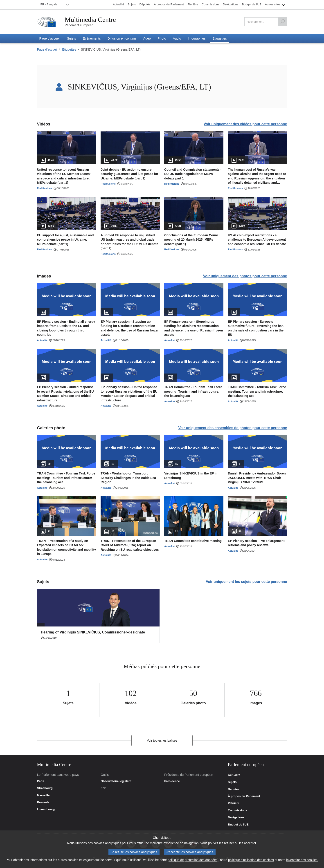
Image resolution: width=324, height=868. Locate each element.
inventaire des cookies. (302, 860)
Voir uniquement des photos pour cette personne (245, 276)
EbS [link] (103, 788)
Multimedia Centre (90, 20)
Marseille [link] (43, 795)
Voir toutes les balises (162, 740)
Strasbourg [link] (45, 788)
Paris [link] (41, 781)
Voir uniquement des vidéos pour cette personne (245, 124)
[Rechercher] (283, 22)
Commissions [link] (237, 810)
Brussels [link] (43, 802)
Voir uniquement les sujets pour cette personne (246, 582)
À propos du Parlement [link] (244, 796)
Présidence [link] (172, 781)
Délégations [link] (236, 817)
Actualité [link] (234, 775)
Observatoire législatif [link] (116, 781)
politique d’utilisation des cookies (251, 860)
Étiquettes (69, 49)
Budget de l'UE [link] (238, 825)
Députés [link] (234, 789)
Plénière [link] (234, 803)
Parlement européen (79, 25)
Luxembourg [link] (46, 809)
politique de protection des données (192, 860)
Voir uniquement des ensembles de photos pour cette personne (233, 428)
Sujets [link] (232, 782)
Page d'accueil (47, 49)
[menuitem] (54, 5)
